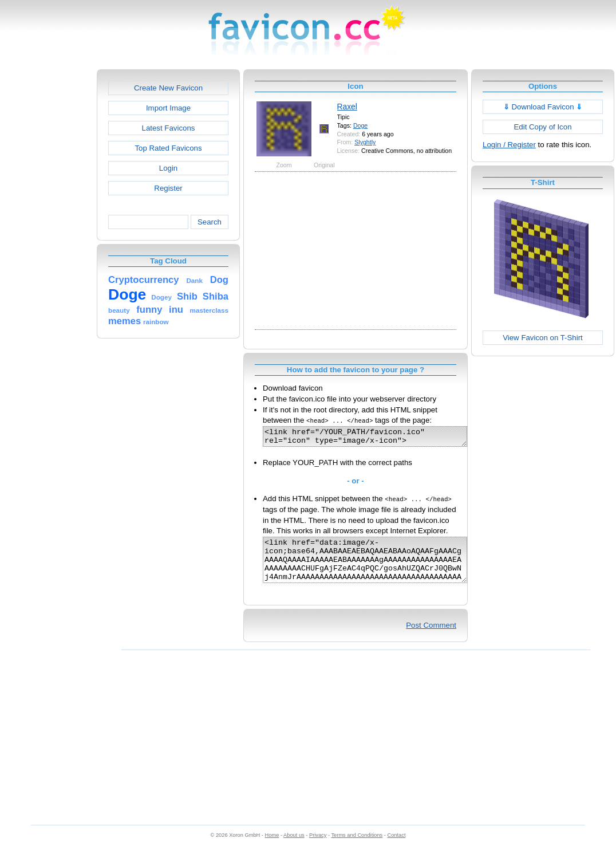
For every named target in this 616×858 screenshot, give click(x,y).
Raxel (347, 107)
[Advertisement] (48, 241)
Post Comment (431, 637)
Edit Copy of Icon (542, 127)
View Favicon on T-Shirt (543, 338)
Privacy (318, 847)
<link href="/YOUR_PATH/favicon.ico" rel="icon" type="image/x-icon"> (377, 438)
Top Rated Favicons (168, 148)
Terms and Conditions (357, 847)
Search (210, 222)
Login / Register (509, 145)
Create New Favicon (168, 88)
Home (272, 847)
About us (294, 847)
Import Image (168, 108)
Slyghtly (365, 142)
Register (168, 188)
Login (168, 168)
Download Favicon (543, 107)
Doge (360, 125)
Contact (397, 847)
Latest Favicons (169, 128)
